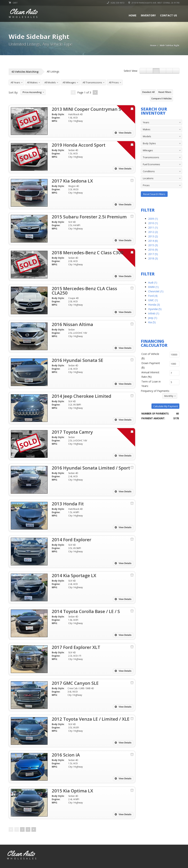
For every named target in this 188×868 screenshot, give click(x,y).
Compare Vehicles (161, 99)
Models (147, 136)
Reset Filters (165, 92)
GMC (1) (153, 300)
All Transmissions (92, 82)
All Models (50, 82)
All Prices (114, 82)
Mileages (148, 150)
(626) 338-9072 (116, 3)
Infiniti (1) (154, 313)
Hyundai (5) (155, 309)
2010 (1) (153, 223)
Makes (147, 129)
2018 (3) (153, 258)
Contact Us (169, 15)
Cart (13, 3)
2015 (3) (153, 245)
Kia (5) (152, 322)
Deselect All (148, 92)
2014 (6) (153, 241)
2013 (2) (153, 236)
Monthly (169, 396)
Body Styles (149, 143)
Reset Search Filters (154, 194)
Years (146, 122)
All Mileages (69, 82)
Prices (146, 185)
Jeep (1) (153, 318)
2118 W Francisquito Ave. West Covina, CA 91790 (154, 3)
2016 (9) (153, 250)
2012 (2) (153, 232)
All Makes (32, 82)
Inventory (148, 15)
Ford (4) (153, 296)
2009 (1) (153, 219)
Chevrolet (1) (156, 291)
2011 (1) (153, 227)
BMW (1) (153, 287)
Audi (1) (153, 282)
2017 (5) (153, 254)
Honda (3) (154, 305)
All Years (15, 82)
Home (133, 15)
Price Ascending (32, 92)
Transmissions (151, 157)
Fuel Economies (151, 164)
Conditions (149, 171)
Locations (148, 178)
